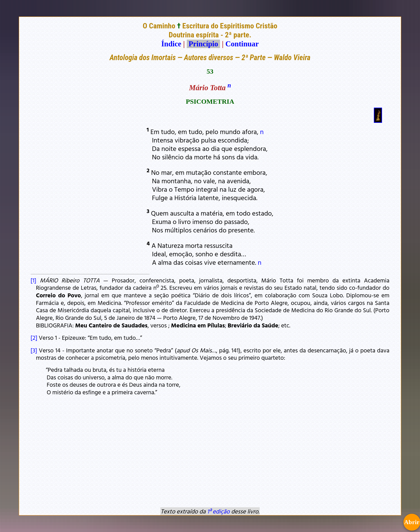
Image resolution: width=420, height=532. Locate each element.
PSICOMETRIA (210, 101)
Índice (171, 44)
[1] (33, 280)
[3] (34, 350)
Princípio (203, 44)
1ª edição (218, 511)
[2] (34, 338)
